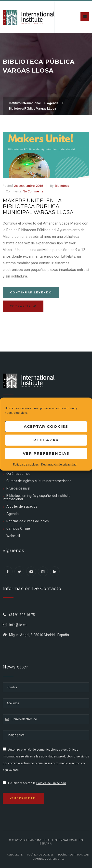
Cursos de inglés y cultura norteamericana (39, 481)
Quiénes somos (18, 474)
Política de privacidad (73, 855)
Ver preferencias (46, 453)
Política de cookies (26, 464)
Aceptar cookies (46, 426)
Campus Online (18, 528)
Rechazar (46, 440)
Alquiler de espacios (22, 506)
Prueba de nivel (18, 488)
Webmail (13, 536)
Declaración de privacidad (59, 464)
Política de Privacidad (51, 783)
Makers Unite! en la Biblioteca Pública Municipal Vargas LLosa (38, 206)
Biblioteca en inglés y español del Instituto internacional (37, 497)
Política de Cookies (40, 855)
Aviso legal (15, 855)
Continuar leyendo (31, 292)
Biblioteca (62, 186)
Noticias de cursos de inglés (28, 521)
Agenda (13, 514)
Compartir (23, 306)
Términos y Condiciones (48, 859)
